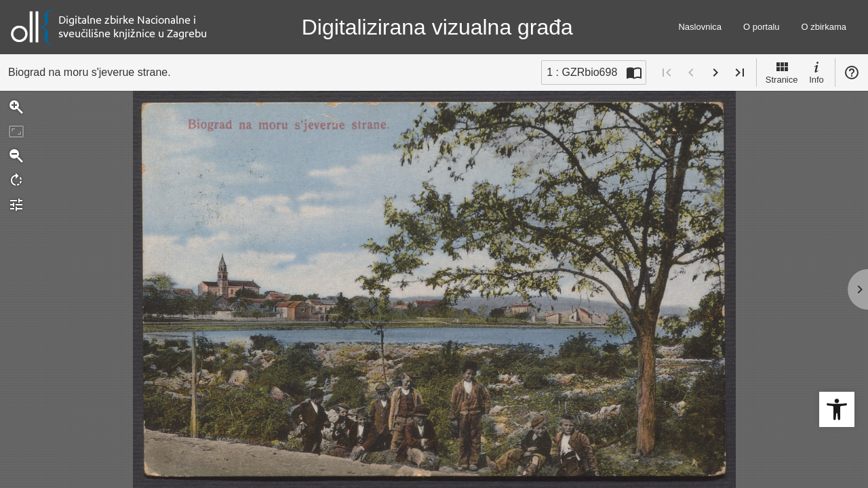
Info (816, 72)
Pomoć (852, 73)
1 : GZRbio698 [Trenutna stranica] (582, 72)
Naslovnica (700, 27)
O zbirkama (824, 27)
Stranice (782, 72)
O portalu (761, 27)
